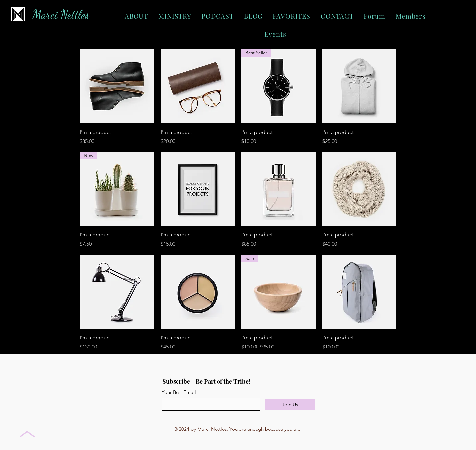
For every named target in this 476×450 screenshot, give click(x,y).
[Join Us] (290, 405)
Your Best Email (179, 392)
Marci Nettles (61, 14)
